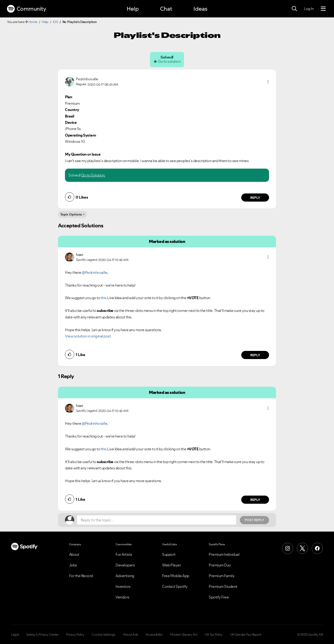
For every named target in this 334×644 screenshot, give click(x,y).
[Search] (294, 9)
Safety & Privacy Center (42, 634)
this (104, 298)
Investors (123, 586)
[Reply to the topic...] (157, 520)
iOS (55, 22)
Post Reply (254, 520)
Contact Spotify (175, 586)
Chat (166, 9)
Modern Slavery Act (184, 634)
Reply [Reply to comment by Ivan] (255, 355)
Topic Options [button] (71, 214)
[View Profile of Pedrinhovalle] (87, 79)
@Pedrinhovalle (95, 272)
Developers (125, 565)
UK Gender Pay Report (246, 634)
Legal (15, 634)
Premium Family (222, 576)
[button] (268, 82)
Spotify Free (219, 597)
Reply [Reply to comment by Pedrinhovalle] (255, 198)
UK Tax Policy (214, 634)
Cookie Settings (104, 634)
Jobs (73, 565)
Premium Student (223, 586)
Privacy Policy (75, 634)
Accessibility (154, 634)
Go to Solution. (93, 175)
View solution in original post (88, 336)
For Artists (124, 554)
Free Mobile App (176, 576)
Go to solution (169, 61)
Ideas (200, 9)
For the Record (81, 576)
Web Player (172, 565)
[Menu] (323, 9)
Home (33, 22)
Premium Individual (224, 554)
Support (169, 554)
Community (26, 9)
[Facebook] (317, 548)
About (74, 554)
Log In (309, 9)
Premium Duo (220, 565)
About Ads (131, 634)
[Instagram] (288, 548)
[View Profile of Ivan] (79, 255)
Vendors (122, 597)
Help (133, 9)
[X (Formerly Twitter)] (302, 548)
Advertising (125, 576)
